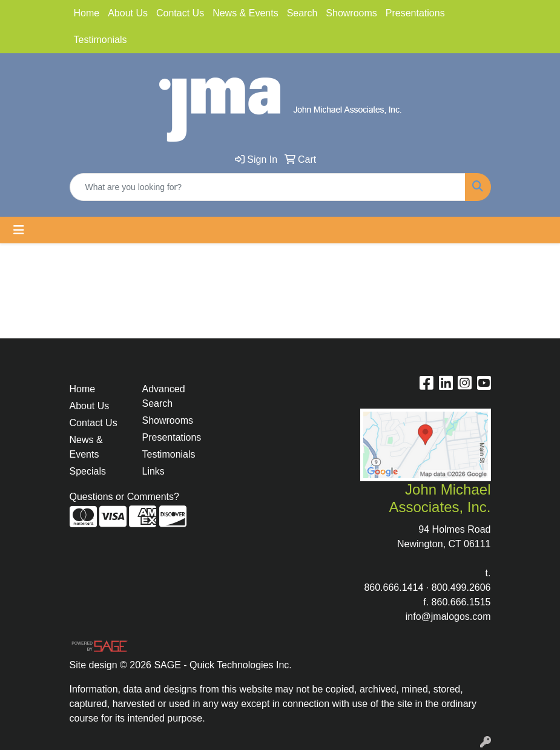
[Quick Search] (268, 187)
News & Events (245, 13)
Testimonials (100, 40)
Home (87, 13)
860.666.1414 (394, 587)
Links (153, 471)
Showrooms (351, 13)
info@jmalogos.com (448, 617)
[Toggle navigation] (19, 230)
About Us (128, 13)
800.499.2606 (461, 587)
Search (302, 13)
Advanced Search (164, 396)
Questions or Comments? (124, 497)
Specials (88, 471)
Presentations (415, 13)
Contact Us (180, 13)
